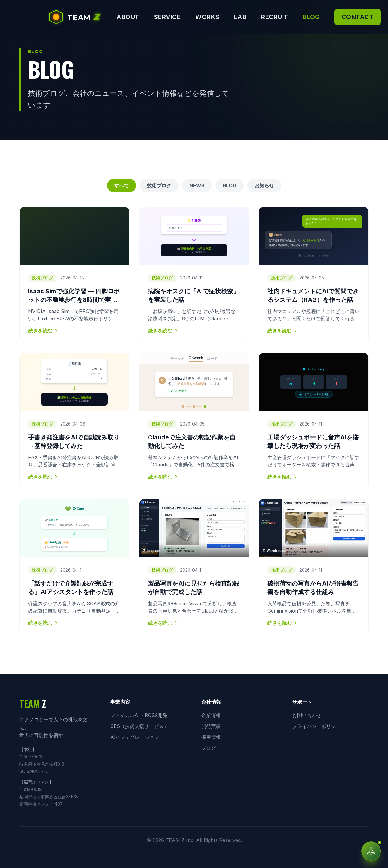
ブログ (209, 748)
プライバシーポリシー (316, 726)
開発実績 (211, 726)
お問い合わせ (307, 715)
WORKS (207, 17)
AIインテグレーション (135, 737)
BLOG (311, 17)
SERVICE (167, 17)
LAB (240, 17)
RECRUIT (275, 17)
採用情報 (211, 737)
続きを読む (43, 331)
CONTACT (358, 17)
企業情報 (211, 715)
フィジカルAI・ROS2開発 (139, 715)
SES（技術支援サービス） (139, 726)
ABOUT (128, 17)
